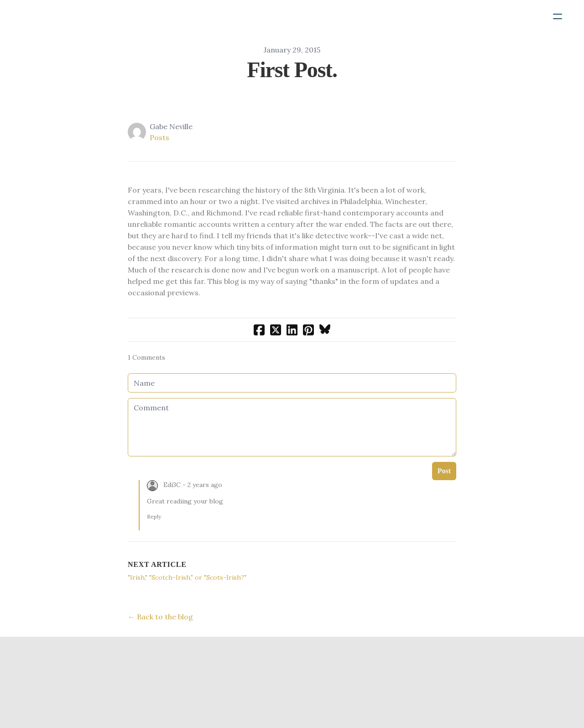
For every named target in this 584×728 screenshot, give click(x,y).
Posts (159, 137)
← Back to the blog (160, 617)
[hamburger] (558, 16)
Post (444, 471)
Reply (154, 516)
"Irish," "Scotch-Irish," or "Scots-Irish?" (187, 577)
